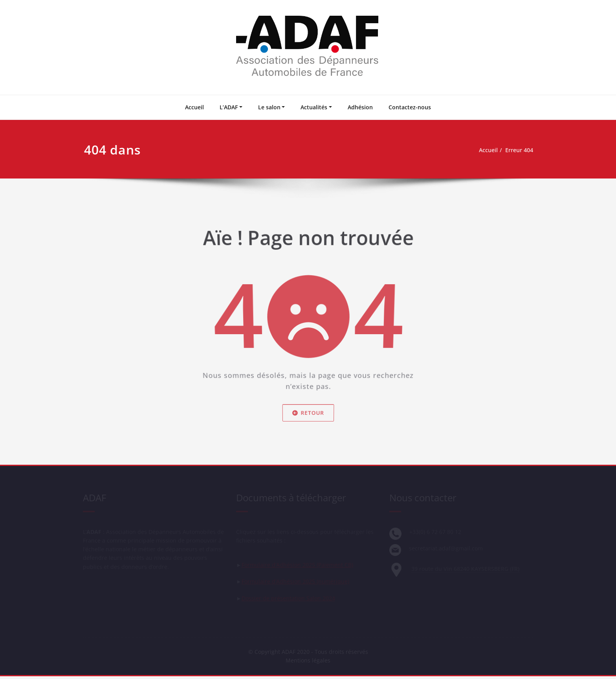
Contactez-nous (410, 107)
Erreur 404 (521, 150)
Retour (308, 417)
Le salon (269, 107)
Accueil (194, 107)
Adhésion (360, 107)
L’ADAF (229, 107)
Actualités (314, 107)
